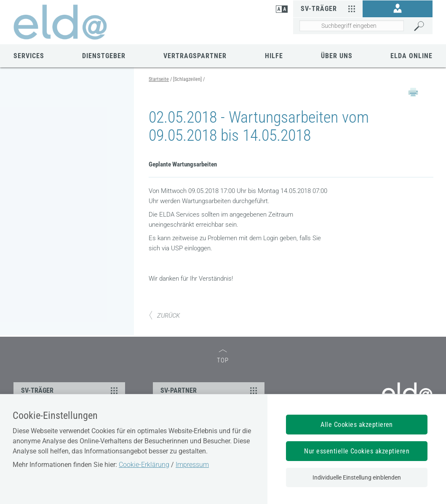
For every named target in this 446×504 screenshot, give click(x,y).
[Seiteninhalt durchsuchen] (352, 26)
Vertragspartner (195, 56)
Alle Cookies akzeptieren (357, 425)
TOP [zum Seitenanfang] (223, 357)
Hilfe (274, 56)
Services (29, 56)
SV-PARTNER (210, 390)
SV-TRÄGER (71, 390)
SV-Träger (329, 8)
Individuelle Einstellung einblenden (357, 477)
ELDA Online (411, 56)
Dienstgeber (104, 56)
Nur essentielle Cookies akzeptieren (357, 451)
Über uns (337, 56)
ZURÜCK (164, 316)
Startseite (159, 79)
